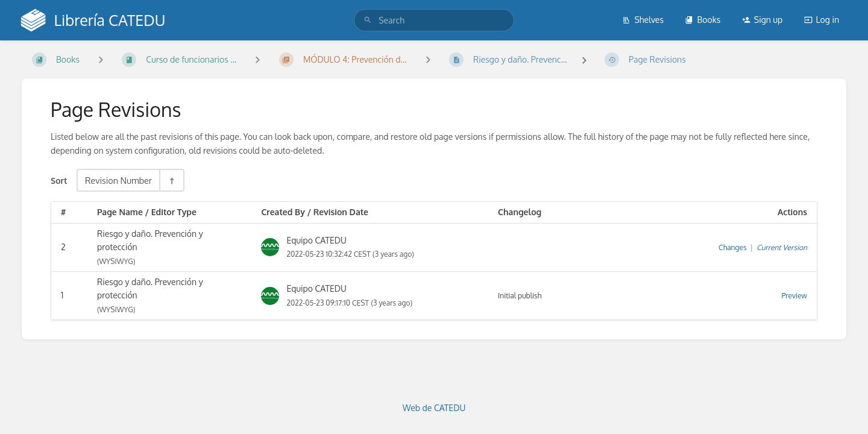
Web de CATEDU (434, 408)
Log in (822, 20)
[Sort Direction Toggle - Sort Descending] (171, 180)
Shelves (643, 20)
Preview (794, 296)
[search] (434, 20)
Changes (732, 247)
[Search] (368, 20)
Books (703, 20)
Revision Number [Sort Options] (118, 180)
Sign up (762, 20)
